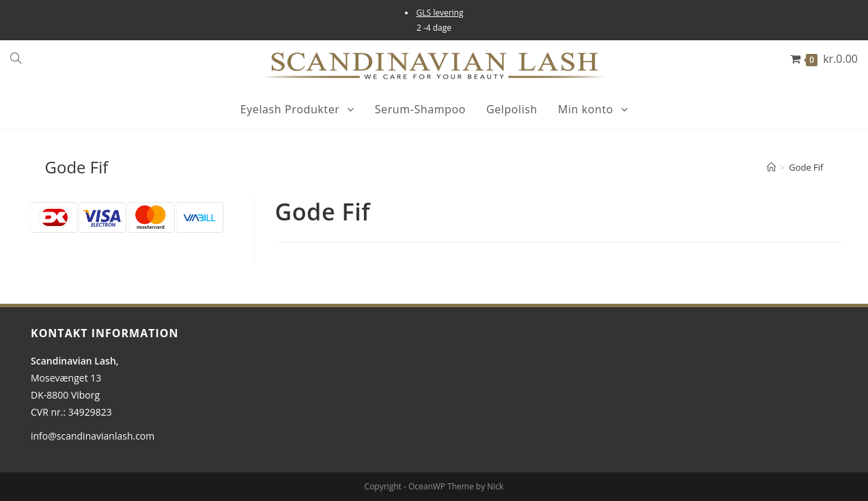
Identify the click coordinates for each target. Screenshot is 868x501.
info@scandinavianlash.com (93, 436)
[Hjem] (771, 167)
